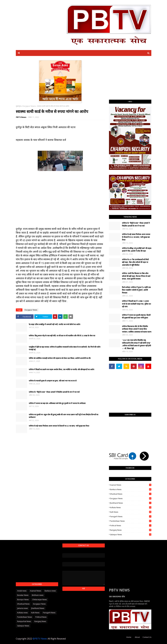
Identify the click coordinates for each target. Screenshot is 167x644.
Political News (131, 526)
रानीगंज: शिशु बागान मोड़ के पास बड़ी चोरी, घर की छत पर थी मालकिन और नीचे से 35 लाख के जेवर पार (62, 336)
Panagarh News (131, 517)
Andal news (22, 591)
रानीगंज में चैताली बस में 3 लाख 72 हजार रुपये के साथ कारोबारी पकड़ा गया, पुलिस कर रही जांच (136, 304)
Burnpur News (23, 600)
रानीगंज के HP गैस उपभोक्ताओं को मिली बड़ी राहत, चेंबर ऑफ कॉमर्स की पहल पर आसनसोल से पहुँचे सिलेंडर (135, 262)
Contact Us (147, 637)
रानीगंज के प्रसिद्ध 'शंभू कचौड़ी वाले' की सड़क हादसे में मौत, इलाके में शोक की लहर (137, 250)
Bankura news (131, 489)
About (137, 637)
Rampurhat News (24, 621)
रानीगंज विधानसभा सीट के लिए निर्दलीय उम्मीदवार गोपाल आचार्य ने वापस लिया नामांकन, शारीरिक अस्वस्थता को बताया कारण (137, 329)
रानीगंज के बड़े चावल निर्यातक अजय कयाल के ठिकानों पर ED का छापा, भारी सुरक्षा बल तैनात (59, 426)
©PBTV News (40, 639)
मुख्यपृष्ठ (18, 106)
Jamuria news (23, 608)
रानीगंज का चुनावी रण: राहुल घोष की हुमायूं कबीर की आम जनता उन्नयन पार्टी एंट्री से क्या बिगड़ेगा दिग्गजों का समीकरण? (64, 416)
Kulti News (131, 512)
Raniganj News (131, 530)
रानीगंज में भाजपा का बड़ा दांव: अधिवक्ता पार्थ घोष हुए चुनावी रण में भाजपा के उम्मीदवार (57, 403)
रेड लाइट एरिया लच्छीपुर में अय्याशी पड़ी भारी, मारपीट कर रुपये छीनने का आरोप (54, 324)
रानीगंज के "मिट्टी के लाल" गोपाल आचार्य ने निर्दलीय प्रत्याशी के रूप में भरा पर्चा (54, 392)
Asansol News (131, 485)
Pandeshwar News (131, 521)
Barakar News (23, 595)
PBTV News (21, 117)
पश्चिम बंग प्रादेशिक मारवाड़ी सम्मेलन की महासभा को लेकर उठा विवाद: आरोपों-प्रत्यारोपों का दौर (60, 358)
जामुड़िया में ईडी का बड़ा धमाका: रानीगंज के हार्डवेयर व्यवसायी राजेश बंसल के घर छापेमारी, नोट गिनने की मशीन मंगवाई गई (65, 348)
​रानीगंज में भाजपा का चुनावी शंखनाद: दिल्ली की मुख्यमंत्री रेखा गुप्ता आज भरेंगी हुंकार (136, 316)
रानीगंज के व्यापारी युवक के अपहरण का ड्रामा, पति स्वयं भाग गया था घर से (53, 381)
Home (129, 637)
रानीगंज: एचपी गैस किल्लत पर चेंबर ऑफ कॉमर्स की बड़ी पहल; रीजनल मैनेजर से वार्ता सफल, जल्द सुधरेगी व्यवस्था (136, 276)
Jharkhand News (131, 503)
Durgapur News (29, 106)
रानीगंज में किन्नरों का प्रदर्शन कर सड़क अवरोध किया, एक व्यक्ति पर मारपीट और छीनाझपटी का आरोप (61, 369)
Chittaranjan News (39, 600)
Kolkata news (131, 507)
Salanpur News (131, 535)
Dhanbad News (131, 494)
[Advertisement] (130, 78)
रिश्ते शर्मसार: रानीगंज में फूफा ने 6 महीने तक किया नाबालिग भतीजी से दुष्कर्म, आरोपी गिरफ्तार (136, 290)
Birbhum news (38, 595)
